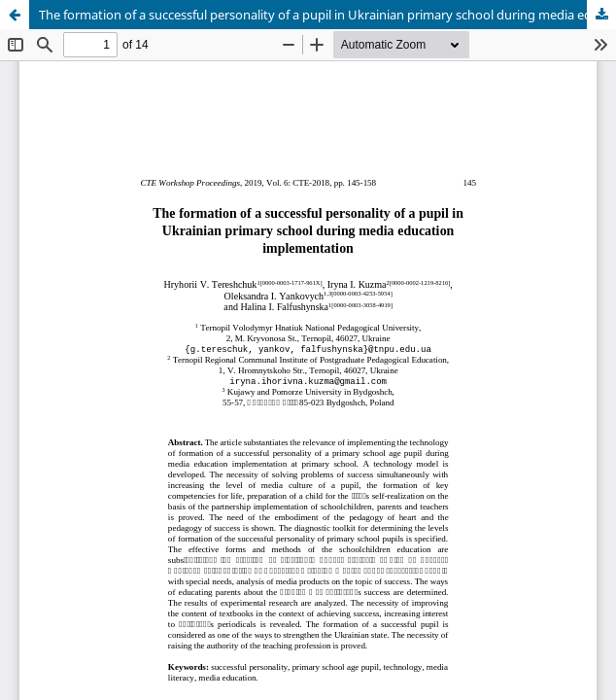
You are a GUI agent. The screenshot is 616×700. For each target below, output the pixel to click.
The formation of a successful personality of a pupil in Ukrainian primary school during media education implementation (327, 15)
